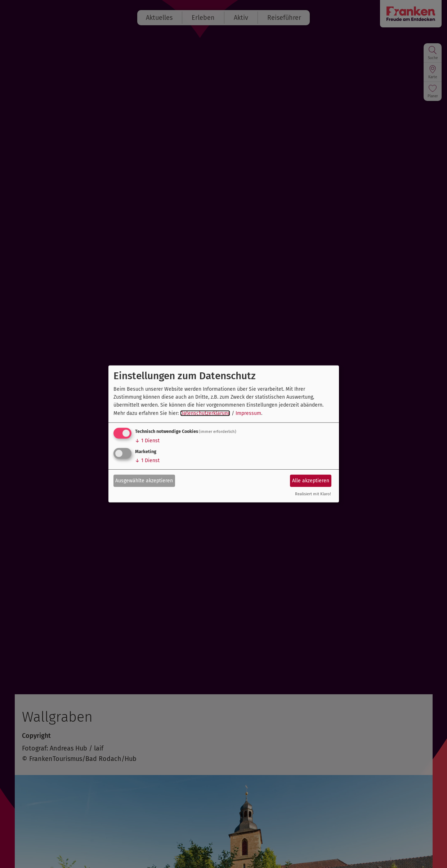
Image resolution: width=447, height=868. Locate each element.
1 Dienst (147, 441)
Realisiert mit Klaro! (313, 494)
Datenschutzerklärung (205, 413)
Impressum (248, 413)
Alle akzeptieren (311, 480)
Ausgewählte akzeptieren (144, 480)
